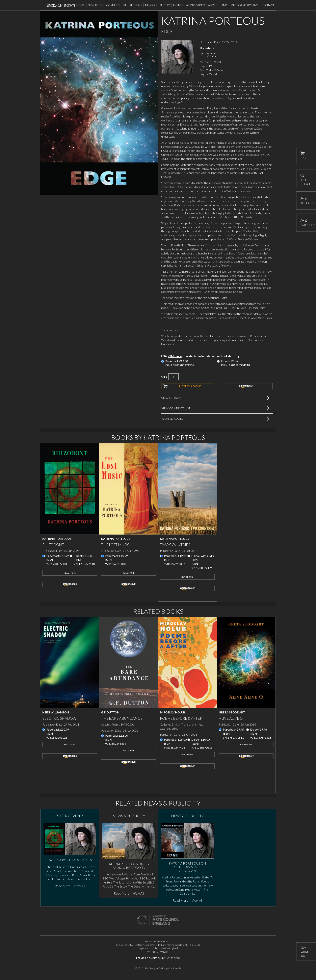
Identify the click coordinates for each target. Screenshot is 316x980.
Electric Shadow (59, 718)
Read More (70, 573)
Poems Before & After (181, 718)
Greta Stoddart (232, 712)
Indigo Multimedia (172, 968)
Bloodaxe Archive (245, 5)
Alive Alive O (231, 718)
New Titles (95, 5)
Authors (136, 5)
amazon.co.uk (246, 386)
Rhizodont (53, 545)
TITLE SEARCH (306, 178)
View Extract (171, 398)
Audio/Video (196, 5)
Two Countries (175, 545)
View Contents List (176, 408)
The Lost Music (115, 545)
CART (304, 155)
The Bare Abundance (122, 718)
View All (79, 886)
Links (224, 5)
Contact (268, 5)
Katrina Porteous (57, 539)
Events (178, 5)
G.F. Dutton (110, 712)
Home (81, 5)
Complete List (116, 5)
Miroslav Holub (173, 712)
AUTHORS (306, 200)
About (213, 5)
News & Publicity (157, 5)
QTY (164, 377)
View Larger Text (304, 951)
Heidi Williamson (56, 712)
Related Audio (172, 419)
